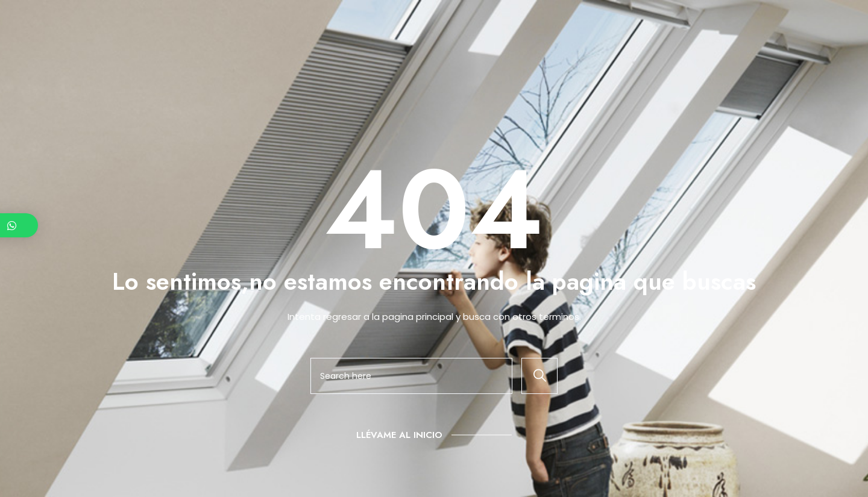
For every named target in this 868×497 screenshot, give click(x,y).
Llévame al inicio (399, 435)
